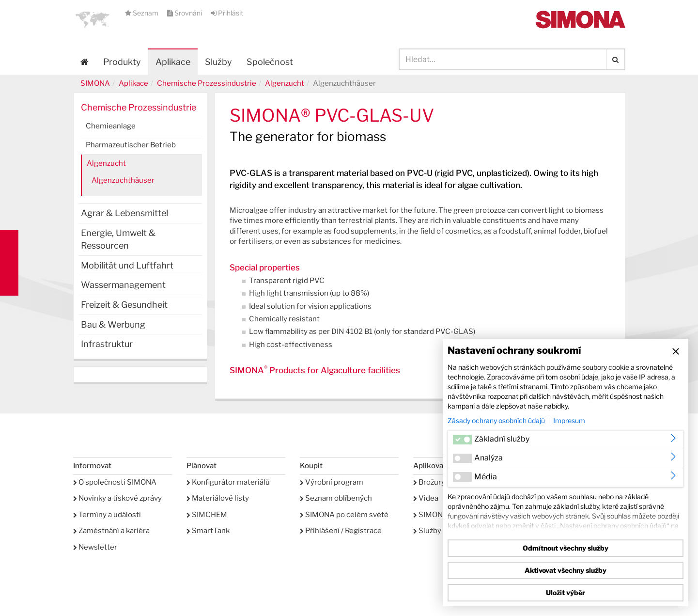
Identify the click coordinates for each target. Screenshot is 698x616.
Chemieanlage (111, 126)
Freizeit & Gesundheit (124, 305)
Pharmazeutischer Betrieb (131, 145)
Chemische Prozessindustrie (207, 83)
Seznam (142, 13)
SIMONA (95, 83)
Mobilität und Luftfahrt (127, 265)
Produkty (122, 62)
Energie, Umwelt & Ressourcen (118, 239)
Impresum (569, 420)
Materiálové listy (218, 498)
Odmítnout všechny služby (566, 548)
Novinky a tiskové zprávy (117, 498)
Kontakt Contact (9, 263)
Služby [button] (218, 62)
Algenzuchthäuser (123, 180)
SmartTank (208, 531)
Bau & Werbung (113, 324)
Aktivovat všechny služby (566, 570)
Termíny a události (107, 515)
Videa (426, 498)
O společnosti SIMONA (115, 482)
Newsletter (95, 547)
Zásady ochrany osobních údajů (496, 420)
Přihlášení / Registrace (341, 531)
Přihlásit (227, 13)
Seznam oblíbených (336, 498)
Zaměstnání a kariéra (111, 531)
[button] (93, 19)
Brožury (429, 482)
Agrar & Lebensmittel (124, 213)
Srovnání (185, 13)
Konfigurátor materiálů (228, 482)
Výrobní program (332, 482)
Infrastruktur (107, 344)
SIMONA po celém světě (344, 515)
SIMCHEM (207, 515)
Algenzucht (285, 83)
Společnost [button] (270, 62)
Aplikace (173, 62)
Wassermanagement (123, 285)
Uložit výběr (566, 592)
